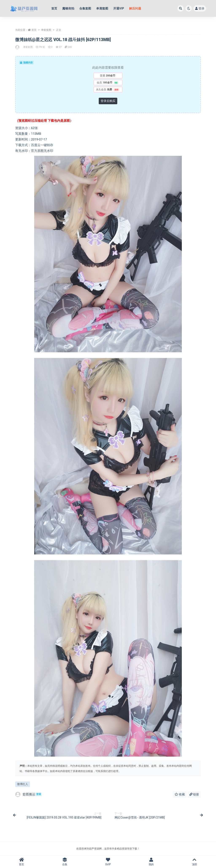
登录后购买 (108, 101)
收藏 (180, 794)
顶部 (194, 862)
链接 (194, 794)
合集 (65, 862)
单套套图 (46, 30)
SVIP (108, 862)
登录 (200, 8)
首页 (34, 30)
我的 (151, 862)
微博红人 (23, 784)
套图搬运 (28, 794)
